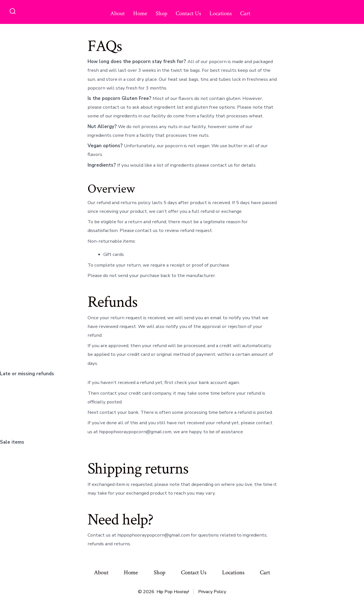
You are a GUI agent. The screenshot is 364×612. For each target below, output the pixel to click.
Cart (245, 13)
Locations (221, 13)
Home (140, 13)
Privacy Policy (212, 592)
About (118, 13)
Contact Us (188, 13)
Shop (161, 13)
